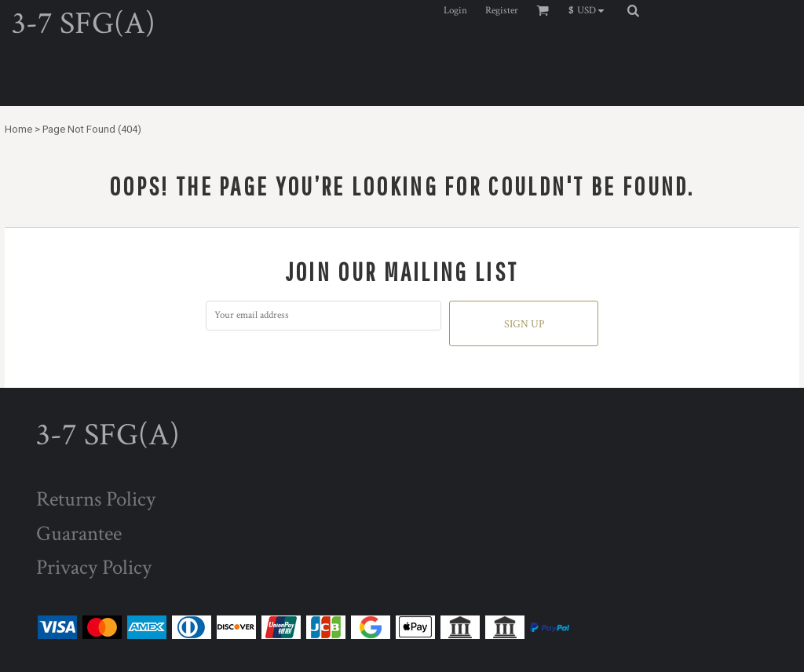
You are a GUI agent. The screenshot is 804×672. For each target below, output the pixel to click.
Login (455, 11)
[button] (590, 10)
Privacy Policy (94, 567)
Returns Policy (96, 499)
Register (502, 11)
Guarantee (79, 533)
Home (18, 129)
